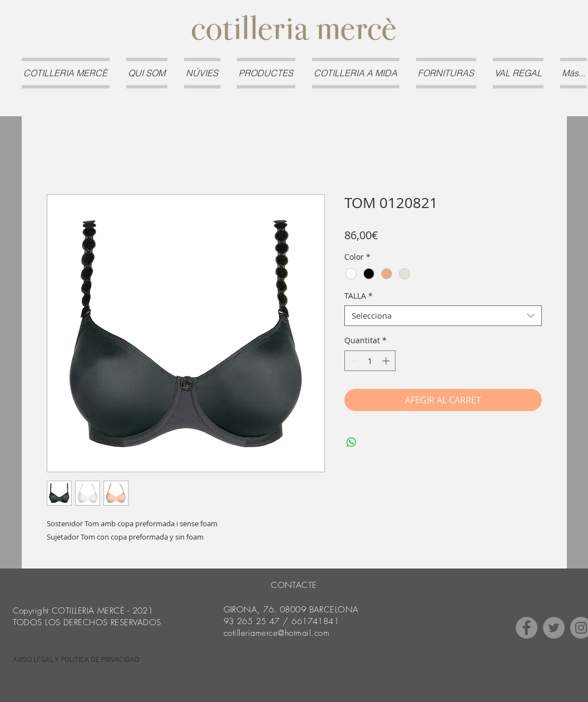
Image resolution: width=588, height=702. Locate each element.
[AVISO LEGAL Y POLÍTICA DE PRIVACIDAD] (76, 660)
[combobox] (443, 316)
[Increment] (387, 361)
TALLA (359, 296)
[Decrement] (353, 361)
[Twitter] (554, 628)
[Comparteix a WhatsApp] (352, 442)
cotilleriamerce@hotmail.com (277, 633)
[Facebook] (527, 628)
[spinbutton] (370, 361)
